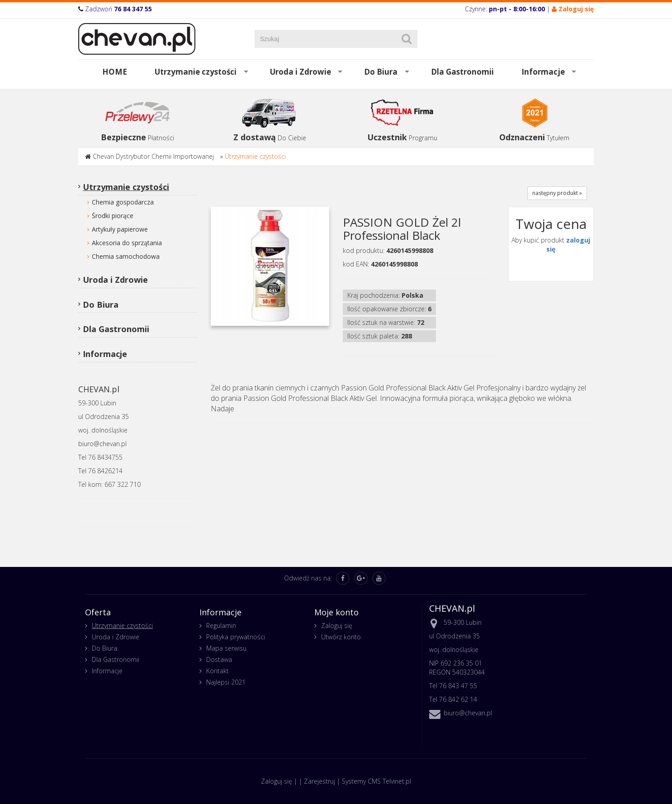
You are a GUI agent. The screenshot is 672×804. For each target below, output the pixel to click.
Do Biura (381, 72)
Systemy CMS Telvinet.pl (376, 781)
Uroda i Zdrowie (301, 72)
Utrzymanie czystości (196, 72)
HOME (115, 72)
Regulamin (221, 626)
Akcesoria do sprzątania (127, 243)
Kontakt (218, 671)
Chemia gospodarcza (123, 202)
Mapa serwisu (226, 648)
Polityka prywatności (236, 637)
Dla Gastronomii (462, 72)
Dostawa (219, 659)
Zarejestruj (319, 781)
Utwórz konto (341, 637)
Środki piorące (113, 216)
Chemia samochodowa (126, 256)
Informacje (543, 72)
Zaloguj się (337, 626)
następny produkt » (557, 193)
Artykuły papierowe (120, 229)
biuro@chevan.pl (468, 713)
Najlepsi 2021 (226, 682)
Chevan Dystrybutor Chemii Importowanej (153, 156)
